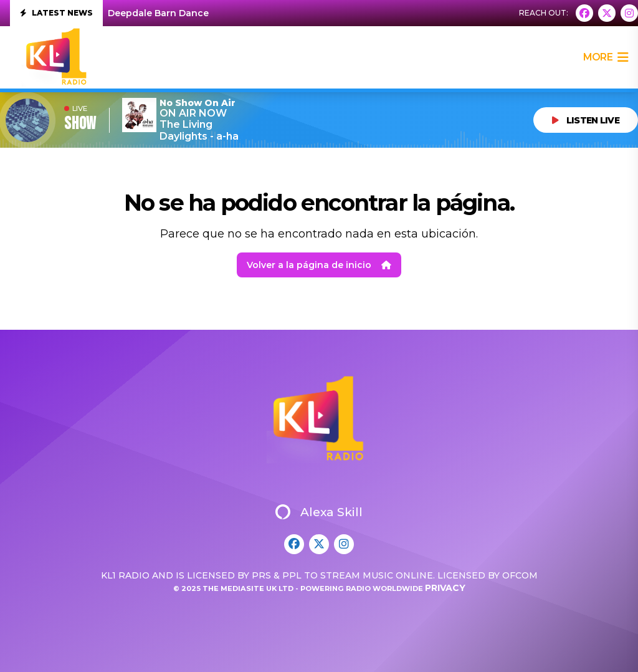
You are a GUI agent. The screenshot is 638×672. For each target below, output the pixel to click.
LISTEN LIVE (586, 120)
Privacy (445, 588)
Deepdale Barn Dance (158, 13)
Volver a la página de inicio (319, 265)
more (606, 57)
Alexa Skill (319, 512)
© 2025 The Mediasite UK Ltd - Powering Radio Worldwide (299, 588)
